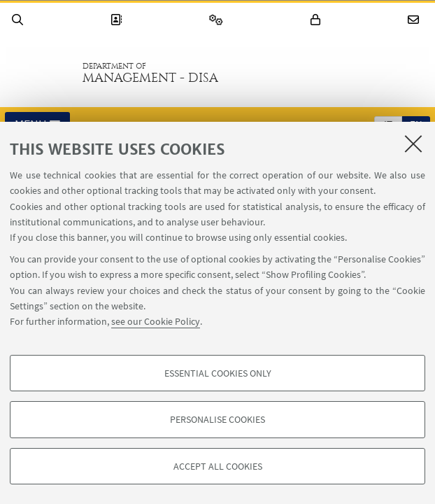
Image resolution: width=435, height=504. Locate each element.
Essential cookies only (218, 373)
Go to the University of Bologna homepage (41, 73)
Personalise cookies (217, 419)
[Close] (413, 143)
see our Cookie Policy (156, 321)
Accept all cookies (218, 466)
